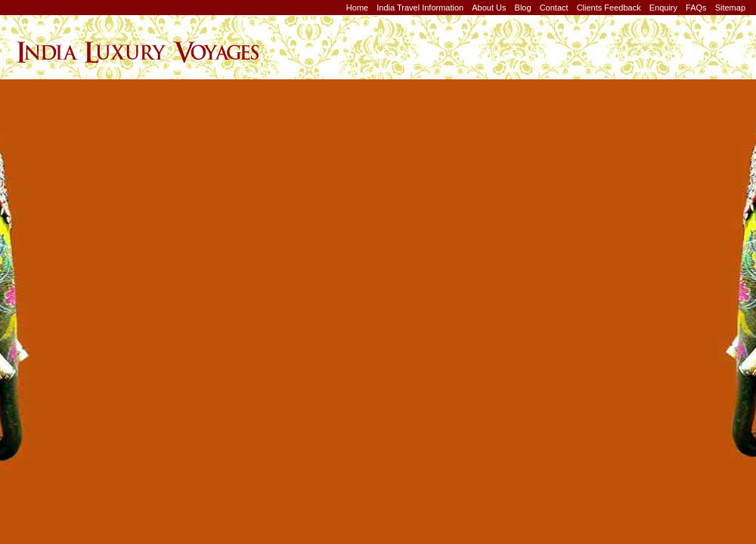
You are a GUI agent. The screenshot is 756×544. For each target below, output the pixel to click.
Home (357, 8)
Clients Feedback (609, 8)
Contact (554, 8)
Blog (523, 8)
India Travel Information (420, 8)
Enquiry (663, 8)
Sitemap (730, 8)
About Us (489, 8)
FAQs (696, 8)
